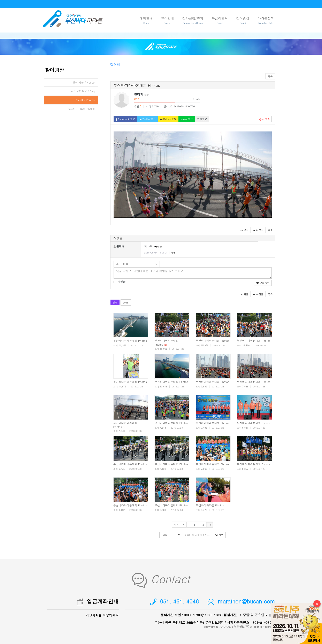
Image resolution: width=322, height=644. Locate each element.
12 (202, 525)
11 (195, 525)
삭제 (173, 253)
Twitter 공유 (148, 119)
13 (210, 525)
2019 (126, 302)
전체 (115, 302)
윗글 (244, 230)
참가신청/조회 (193, 20)
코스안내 (167, 20)
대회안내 (146, 20)
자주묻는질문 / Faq (83, 91)
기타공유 (202, 119)
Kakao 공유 (168, 119)
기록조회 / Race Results (80, 109)
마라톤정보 (266, 20)
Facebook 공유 (125, 119)
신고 (264, 119)
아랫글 (258, 230)
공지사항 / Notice (84, 82)
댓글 (158, 247)
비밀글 (120, 282)
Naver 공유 (187, 119)
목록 (270, 76)
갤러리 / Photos (85, 100)
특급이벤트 (220, 20)
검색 (219, 535)
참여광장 (243, 20)
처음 (176, 525)
